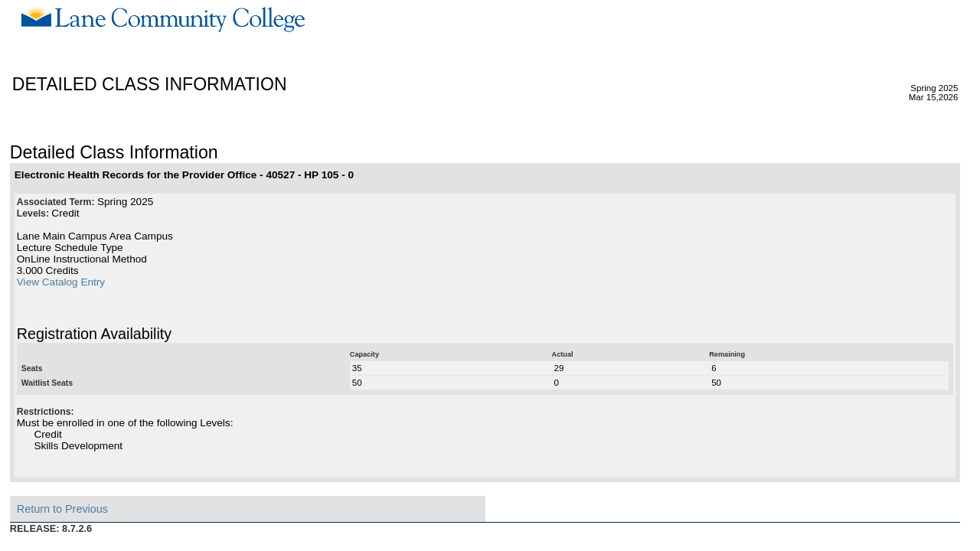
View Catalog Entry (61, 282)
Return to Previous (62, 509)
